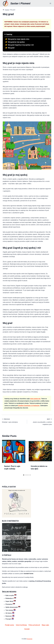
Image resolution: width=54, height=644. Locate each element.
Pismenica (10, 604)
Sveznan (30, 639)
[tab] (24, 475)
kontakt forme (29, 574)
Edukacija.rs (11, 598)
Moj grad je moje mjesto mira (19, 39)
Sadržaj (9, 34)
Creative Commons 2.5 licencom (29, 406)
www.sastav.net (35, 399)
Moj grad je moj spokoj (16, 42)
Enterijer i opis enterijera (14, 420)
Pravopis (10, 619)
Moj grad (11, 48)
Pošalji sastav (10, 625)
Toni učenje (11, 610)
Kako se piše (11, 595)
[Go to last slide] (5, 457)
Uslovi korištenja (21, 625)
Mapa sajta (45, 625)
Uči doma (10, 613)
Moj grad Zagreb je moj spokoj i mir (21, 45)
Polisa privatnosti (34, 625)
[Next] (49, 457)
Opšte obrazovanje (13, 607)
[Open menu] (50, 3)
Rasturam (10, 616)
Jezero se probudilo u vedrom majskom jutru (40, 422)
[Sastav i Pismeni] (16, 3)
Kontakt (27, 629)
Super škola (11, 601)
